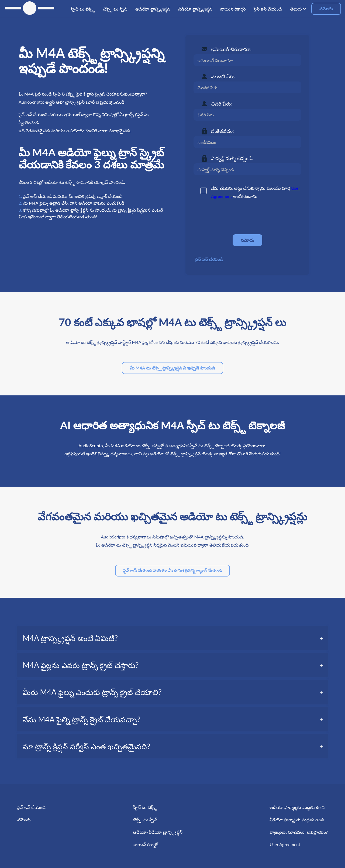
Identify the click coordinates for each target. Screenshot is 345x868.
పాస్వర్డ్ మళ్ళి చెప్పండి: (232, 158)
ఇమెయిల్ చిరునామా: (231, 49)
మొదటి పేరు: (223, 76)
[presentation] (234, 217)
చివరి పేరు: (221, 104)
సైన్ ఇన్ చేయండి (209, 259)
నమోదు (326, 9)
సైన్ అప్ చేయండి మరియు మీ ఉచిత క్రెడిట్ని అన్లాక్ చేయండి (172, 570)
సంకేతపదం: (222, 131)
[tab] (172, 638)
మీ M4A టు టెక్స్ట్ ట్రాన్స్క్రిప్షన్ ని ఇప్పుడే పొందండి (172, 368)
